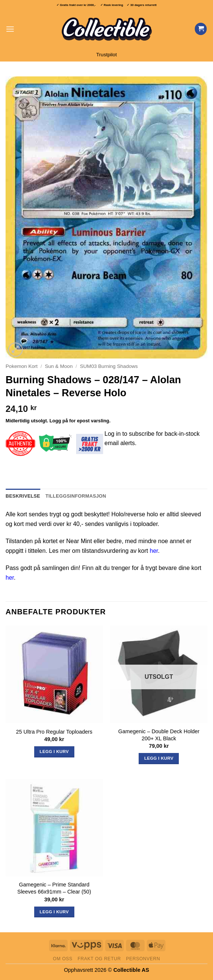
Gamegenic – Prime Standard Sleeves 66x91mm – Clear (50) (54, 888)
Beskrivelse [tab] (23, 496)
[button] (10, 29)
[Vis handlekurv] (201, 29)
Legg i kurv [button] (54, 751)
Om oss (63, 959)
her (154, 551)
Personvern (143, 959)
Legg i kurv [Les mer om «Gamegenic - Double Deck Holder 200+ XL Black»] (159, 758)
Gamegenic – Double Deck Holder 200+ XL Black (159, 735)
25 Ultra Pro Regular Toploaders (54, 732)
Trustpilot (106, 55)
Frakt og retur (99, 959)
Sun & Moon (59, 366)
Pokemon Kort (22, 366)
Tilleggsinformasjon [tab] (76, 496)
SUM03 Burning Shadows (109, 366)
